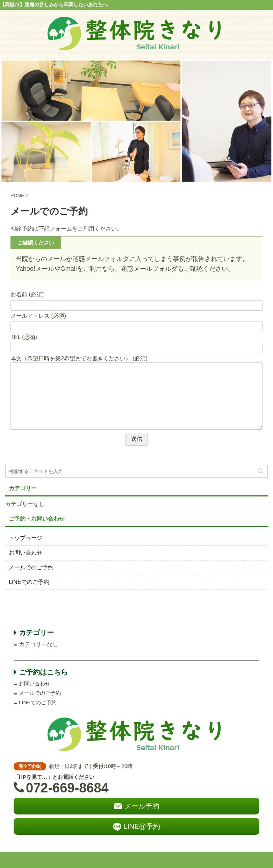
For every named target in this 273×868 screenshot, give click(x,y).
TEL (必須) (24, 337)
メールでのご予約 (31, 567)
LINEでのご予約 (29, 582)
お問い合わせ (26, 553)
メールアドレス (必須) (38, 316)
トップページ (26, 538)
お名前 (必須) (27, 294)
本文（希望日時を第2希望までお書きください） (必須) (79, 358)
